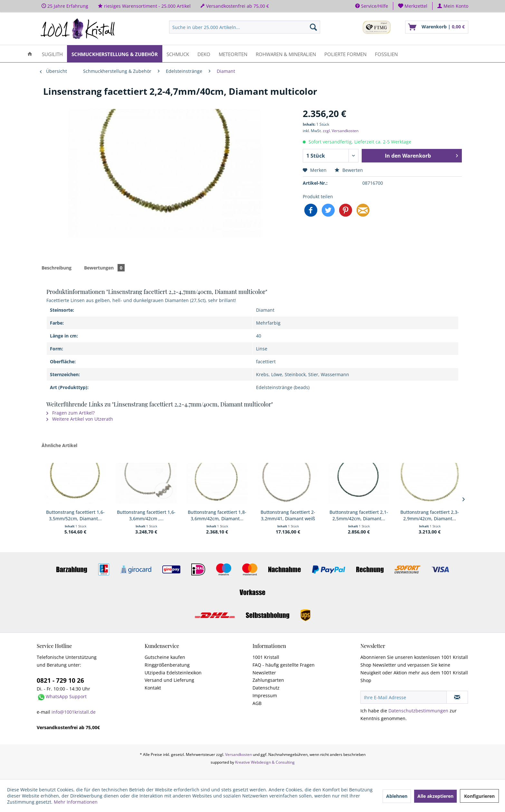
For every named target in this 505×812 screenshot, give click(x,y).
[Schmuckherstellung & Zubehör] (115, 54)
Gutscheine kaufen (165, 657)
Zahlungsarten (268, 680)
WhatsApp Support (66, 696)
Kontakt (153, 688)
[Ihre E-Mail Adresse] (404, 697)
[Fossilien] (386, 54)
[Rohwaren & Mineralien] (286, 54)
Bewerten (349, 170)
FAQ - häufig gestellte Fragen (284, 665)
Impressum (265, 695)
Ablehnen (397, 796)
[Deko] (204, 54)
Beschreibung (57, 268)
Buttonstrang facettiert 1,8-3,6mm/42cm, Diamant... (217, 515)
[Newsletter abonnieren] (457, 697)
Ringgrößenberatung (167, 665)
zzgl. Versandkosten (341, 131)
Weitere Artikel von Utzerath (80, 419)
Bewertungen (104, 268)
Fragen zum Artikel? (71, 413)
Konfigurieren (479, 796)
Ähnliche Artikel (59, 445)
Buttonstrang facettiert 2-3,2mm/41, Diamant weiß (288, 515)
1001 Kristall (266, 657)
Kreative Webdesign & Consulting (265, 762)
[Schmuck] (178, 54)
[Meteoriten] (233, 54)
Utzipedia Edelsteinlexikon (173, 673)
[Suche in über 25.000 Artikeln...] (245, 27)
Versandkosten (238, 754)
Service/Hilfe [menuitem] (372, 6)
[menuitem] (413, 6)
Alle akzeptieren (435, 796)
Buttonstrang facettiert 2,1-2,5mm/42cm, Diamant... (359, 515)
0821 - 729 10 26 (60, 680)
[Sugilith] (52, 54)
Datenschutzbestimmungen (418, 711)
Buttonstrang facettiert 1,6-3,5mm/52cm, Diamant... (75, 515)
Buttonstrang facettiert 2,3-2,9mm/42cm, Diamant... (430, 515)
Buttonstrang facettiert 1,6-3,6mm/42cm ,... (146, 515)
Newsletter (264, 673)
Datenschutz (266, 688)
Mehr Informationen (76, 802)
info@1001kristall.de (74, 712)
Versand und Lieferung (169, 680)
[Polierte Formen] (345, 54)
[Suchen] (313, 27)
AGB (257, 703)
